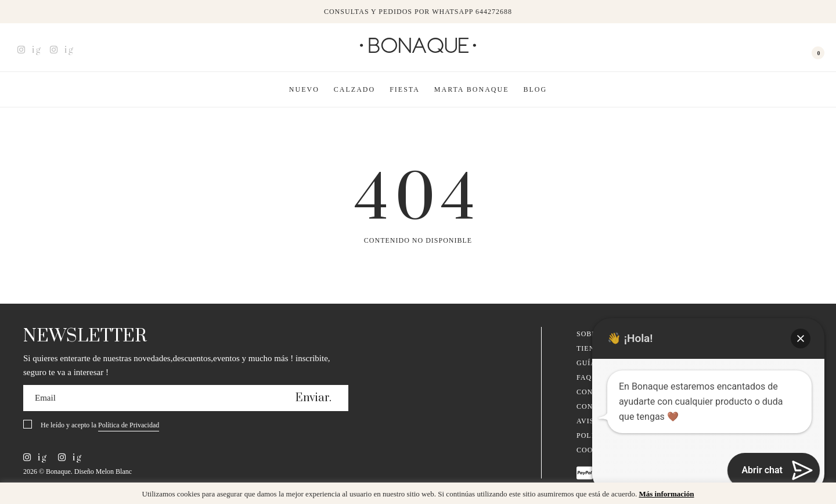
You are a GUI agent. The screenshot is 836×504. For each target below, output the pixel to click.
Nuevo (304, 89)
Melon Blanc (114, 471)
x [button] (819, 495)
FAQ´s (588, 377)
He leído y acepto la (100, 426)
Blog (536, 89)
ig (29, 50)
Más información (666, 494)
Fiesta (405, 89)
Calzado (354, 89)
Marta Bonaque (472, 89)
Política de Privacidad (129, 425)
